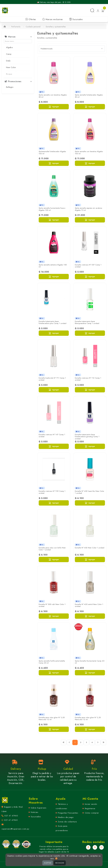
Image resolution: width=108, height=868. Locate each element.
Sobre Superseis (39, 808)
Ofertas (31, 19)
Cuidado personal (33, 27)
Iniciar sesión (91, 804)
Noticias (34, 812)
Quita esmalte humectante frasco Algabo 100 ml (52, 209)
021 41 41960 (11, 816)
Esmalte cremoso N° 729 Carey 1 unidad (52, 492)
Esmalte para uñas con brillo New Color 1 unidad (52, 549)
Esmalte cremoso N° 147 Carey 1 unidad (52, 436)
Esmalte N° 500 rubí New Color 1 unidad (52, 605)
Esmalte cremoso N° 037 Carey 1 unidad (88, 266)
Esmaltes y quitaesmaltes (56, 27)
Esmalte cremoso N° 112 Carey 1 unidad (88, 379)
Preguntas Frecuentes (68, 813)
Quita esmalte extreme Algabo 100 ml (53, 266)
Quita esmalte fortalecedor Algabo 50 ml (89, 96)
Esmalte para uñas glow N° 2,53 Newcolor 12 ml (88, 719)
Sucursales (76, 19)
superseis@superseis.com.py (15, 829)
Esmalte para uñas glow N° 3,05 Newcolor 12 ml (52, 719)
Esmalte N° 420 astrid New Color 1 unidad (89, 605)
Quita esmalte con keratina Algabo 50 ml (53, 96)
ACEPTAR (48, 863)
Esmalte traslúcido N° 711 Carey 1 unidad (52, 379)
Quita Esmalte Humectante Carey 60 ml (90, 662)
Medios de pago (66, 817)
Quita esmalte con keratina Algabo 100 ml (89, 153)
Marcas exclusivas (53, 19)
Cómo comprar (92, 813)
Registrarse (90, 808)
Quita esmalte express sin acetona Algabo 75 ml (89, 209)
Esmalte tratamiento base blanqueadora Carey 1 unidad (87, 322)
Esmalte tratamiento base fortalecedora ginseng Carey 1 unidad (87, 437)
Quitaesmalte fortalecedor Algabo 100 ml (52, 153)
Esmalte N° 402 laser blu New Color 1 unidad (90, 492)
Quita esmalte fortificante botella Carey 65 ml (52, 662)
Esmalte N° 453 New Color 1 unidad (90, 548)
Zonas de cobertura (67, 822)
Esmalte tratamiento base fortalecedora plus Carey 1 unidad (53, 322)
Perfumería (16, 27)
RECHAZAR (60, 863)
